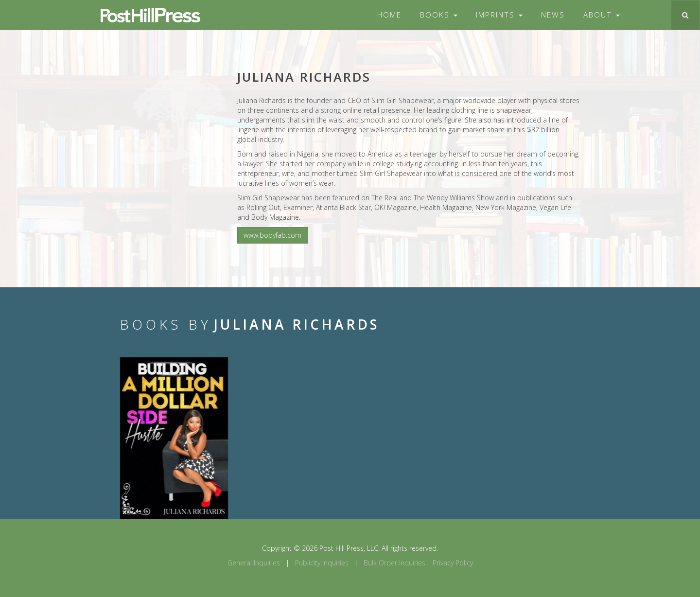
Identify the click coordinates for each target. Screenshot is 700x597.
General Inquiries (254, 563)
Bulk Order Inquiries (394, 563)
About (602, 15)
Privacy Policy (453, 563)
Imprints (499, 15)
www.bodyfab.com (272, 235)
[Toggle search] (685, 15)
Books (439, 15)
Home (389, 15)
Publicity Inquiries (322, 563)
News (553, 15)
